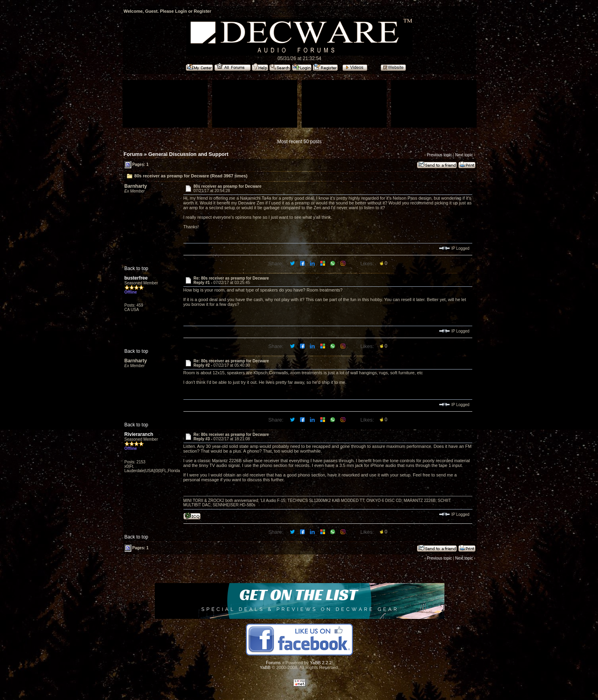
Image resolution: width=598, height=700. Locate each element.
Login (181, 11)
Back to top (136, 268)
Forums (133, 154)
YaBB (265, 667)
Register (203, 11)
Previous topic (439, 155)
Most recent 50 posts (299, 142)
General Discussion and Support (189, 154)
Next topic (464, 155)
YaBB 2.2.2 (321, 663)
